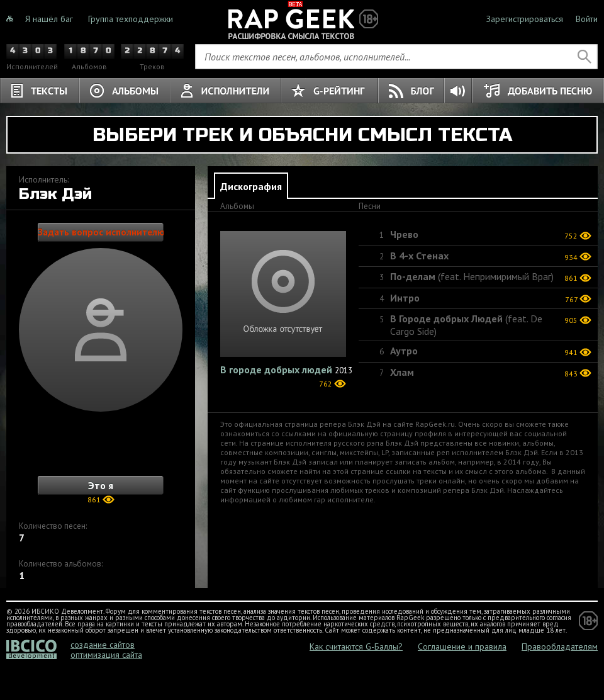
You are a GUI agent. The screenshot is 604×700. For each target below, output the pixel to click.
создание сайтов (103, 645)
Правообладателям (560, 646)
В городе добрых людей (276, 370)
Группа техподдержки (131, 19)
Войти (587, 19)
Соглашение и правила (462, 646)
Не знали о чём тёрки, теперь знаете (302, 19)
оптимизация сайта (106, 655)
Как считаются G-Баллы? (356, 646)
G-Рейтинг (329, 91)
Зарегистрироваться (525, 19)
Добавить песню (538, 91)
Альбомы (125, 91)
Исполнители (226, 91)
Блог (411, 91)
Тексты (40, 91)
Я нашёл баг (49, 19)
